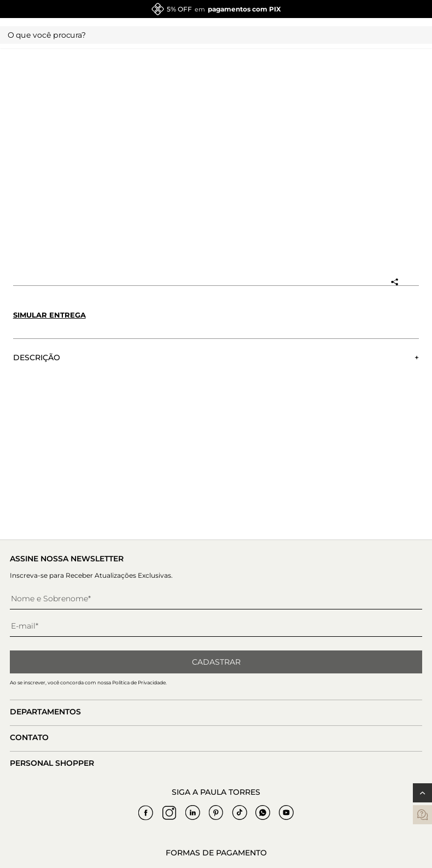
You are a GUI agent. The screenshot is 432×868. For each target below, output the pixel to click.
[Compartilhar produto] (394, 282)
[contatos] (422, 815)
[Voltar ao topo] (422, 793)
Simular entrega (49, 315)
